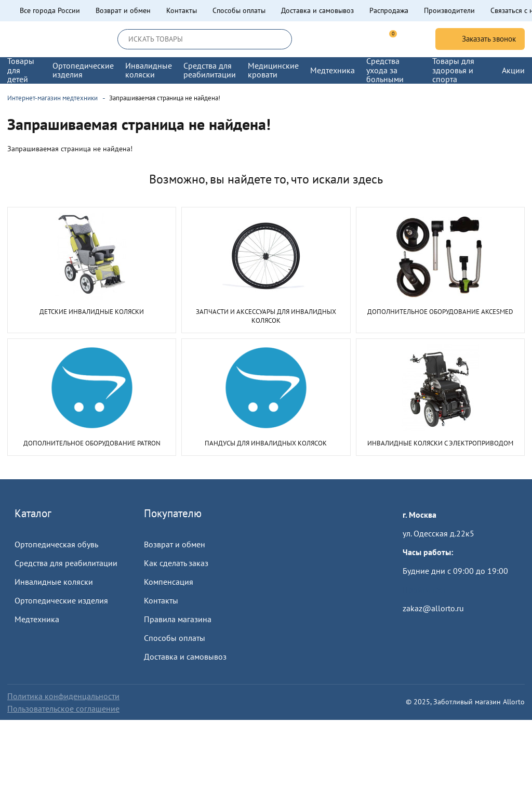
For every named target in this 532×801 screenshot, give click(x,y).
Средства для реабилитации (66, 563)
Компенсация (169, 582)
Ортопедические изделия (61, 600)
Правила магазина (178, 619)
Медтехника (37, 619)
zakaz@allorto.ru (433, 608)
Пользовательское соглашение (63, 708)
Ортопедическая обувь (56, 544)
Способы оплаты (239, 10)
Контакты (182, 10)
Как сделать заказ (176, 563)
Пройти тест (424, 589)
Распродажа (389, 10)
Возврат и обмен (123, 10)
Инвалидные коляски (54, 582)
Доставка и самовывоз (317, 10)
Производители (449, 10)
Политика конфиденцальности (63, 696)
